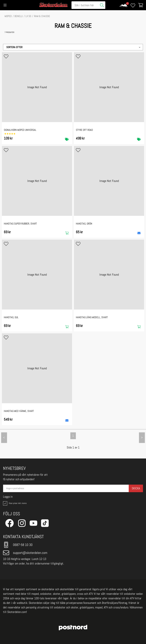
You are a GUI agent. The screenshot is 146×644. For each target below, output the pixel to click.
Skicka (136, 488)
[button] (73, 47)
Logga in (8, 497)
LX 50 (28, 16)
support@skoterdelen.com (25, 553)
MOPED (8, 16)
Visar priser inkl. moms (14, 503)
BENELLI (19, 16)
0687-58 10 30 (18, 545)
